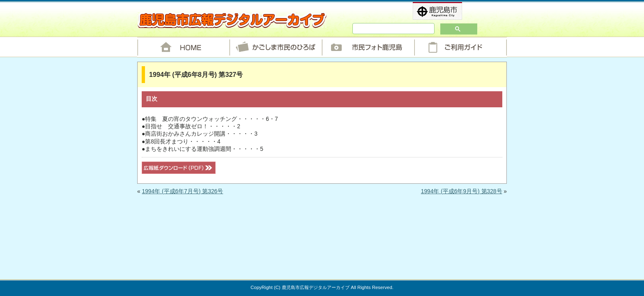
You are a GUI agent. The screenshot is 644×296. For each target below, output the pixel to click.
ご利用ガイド (461, 47)
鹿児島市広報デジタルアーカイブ (232, 20)
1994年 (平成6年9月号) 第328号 (462, 191)
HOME (183, 47)
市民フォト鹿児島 (368, 47)
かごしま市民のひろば (276, 47)
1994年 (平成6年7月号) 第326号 (182, 191)
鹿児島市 (451, 11)
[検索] (382, 29)
